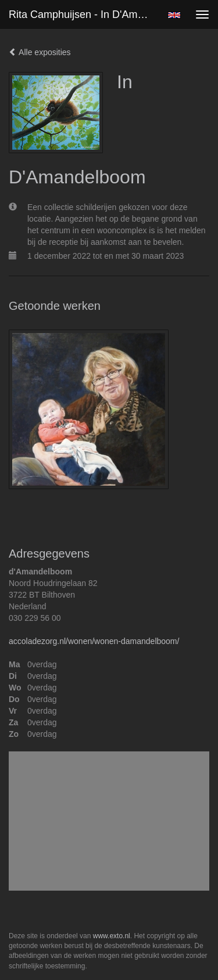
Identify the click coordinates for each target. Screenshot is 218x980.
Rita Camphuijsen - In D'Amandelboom (83, 15)
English (174, 15)
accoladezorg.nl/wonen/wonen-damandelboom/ (94, 641)
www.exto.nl (112, 936)
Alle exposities (40, 52)
